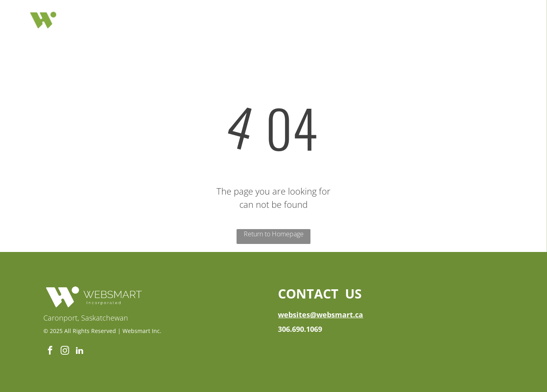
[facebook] (50, 352)
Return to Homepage (274, 234)
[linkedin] (80, 352)
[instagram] (65, 352)
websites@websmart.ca (320, 315)
